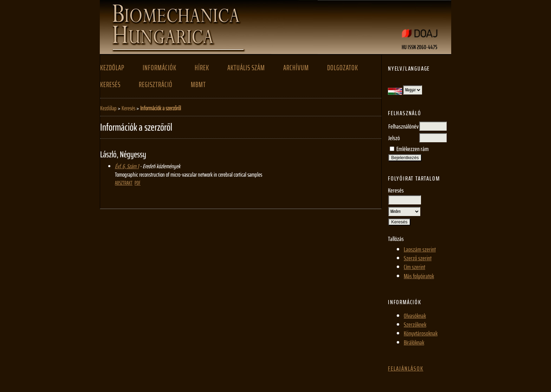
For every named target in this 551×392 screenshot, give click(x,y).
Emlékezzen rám (413, 149)
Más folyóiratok (419, 276)
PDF (138, 183)
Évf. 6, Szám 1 (127, 166)
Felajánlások (406, 368)
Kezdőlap (112, 68)
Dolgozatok (343, 68)
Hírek (202, 68)
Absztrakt (124, 183)
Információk (160, 68)
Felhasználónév (403, 126)
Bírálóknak (414, 342)
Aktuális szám (246, 68)
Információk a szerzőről (161, 108)
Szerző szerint (418, 258)
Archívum (296, 68)
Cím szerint (414, 267)
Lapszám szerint (420, 249)
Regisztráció (156, 85)
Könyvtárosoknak (421, 333)
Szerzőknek (415, 325)
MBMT (198, 85)
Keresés (110, 85)
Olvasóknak (415, 316)
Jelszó (394, 138)
